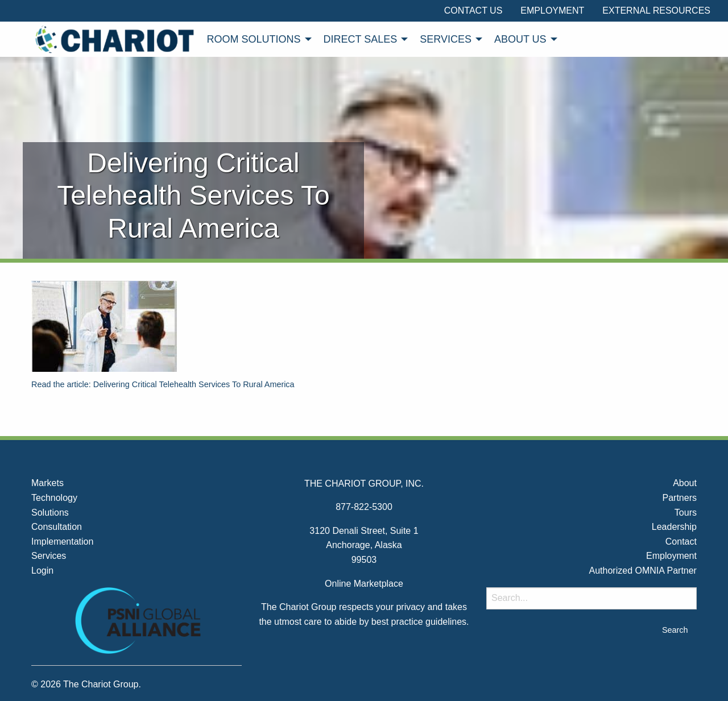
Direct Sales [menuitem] (361, 39)
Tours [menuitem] (686, 513)
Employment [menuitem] (552, 11)
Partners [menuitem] (679, 498)
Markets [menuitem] (47, 483)
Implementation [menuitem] (62, 542)
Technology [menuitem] (54, 498)
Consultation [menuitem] (57, 527)
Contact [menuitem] (681, 542)
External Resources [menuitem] (656, 11)
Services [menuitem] (446, 39)
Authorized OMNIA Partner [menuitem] (643, 571)
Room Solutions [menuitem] (254, 39)
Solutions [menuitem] (50, 513)
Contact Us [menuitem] (473, 11)
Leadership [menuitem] (674, 527)
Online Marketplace (364, 584)
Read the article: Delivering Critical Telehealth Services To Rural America (163, 384)
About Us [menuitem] (520, 39)
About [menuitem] (685, 483)
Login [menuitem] (42, 571)
